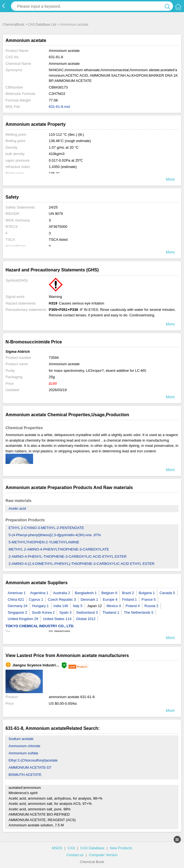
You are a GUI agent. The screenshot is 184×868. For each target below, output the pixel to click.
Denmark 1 (89, 599)
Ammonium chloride (24, 746)
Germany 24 (18, 606)
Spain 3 (65, 612)
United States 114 (57, 619)
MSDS (57, 848)
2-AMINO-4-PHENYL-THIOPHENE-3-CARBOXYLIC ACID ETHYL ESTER (68, 556)
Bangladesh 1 (86, 593)
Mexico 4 (114, 606)
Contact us (75, 855)
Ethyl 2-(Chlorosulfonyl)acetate (33, 760)
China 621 (16, 599)
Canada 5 (167, 593)
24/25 (53, 207)
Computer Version (103, 855)
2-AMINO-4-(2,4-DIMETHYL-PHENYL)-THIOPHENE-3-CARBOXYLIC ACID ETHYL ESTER (82, 564)
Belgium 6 (109, 593)
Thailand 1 (111, 612)
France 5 (149, 599)
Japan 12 (95, 606)
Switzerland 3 (87, 612)
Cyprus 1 (36, 599)
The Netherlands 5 (139, 612)
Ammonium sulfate (23, 753)
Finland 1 (130, 599)
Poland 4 (133, 606)
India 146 (61, 606)
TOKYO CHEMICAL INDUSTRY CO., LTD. (40, 626)
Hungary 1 (41, 606)
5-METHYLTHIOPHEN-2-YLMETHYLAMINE (44, 542)
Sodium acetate (21, 739)
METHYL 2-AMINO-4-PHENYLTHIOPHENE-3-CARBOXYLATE (59, 549)
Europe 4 (110, 599)
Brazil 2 (128, 593)
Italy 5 (78, 606)
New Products (121, 848)
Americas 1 (17, 593)
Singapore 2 (17, 612)
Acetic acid (17, 508)
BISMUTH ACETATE (25, 775)
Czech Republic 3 (62, 599)
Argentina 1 (39, 593)
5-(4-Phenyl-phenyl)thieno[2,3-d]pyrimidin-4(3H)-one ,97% (55, 535)
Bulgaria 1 (147, 593)
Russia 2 (152, 606)
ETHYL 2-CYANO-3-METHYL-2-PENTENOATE (46, 528)
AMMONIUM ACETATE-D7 (30, 767)
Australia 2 (62, 593)
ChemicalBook (13, 25)
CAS (71, 848)
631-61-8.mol (59, 107)
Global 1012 (86, 619)
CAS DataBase (92, 848)
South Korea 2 (43, 612)
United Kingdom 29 (23, 619)
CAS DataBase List (42, 25)
